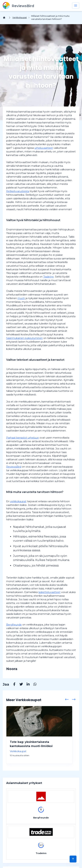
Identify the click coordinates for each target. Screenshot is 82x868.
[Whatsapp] (33, 685)
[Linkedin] (26, 685)
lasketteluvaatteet (49, 592)
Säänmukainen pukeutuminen (24, 338)
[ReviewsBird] (18, 6)
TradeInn (48, 277)
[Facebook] (13, 685)
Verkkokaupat (20, 18)
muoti (21, 298)
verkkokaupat (18, 501)
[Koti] (5, 18)
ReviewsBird (14, 467)
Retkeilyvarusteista (18, 191)
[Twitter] (19, 685)
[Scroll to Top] (73, 859)
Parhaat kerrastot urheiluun (23, 438)
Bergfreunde (14, 625)
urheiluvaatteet (44, 148)
